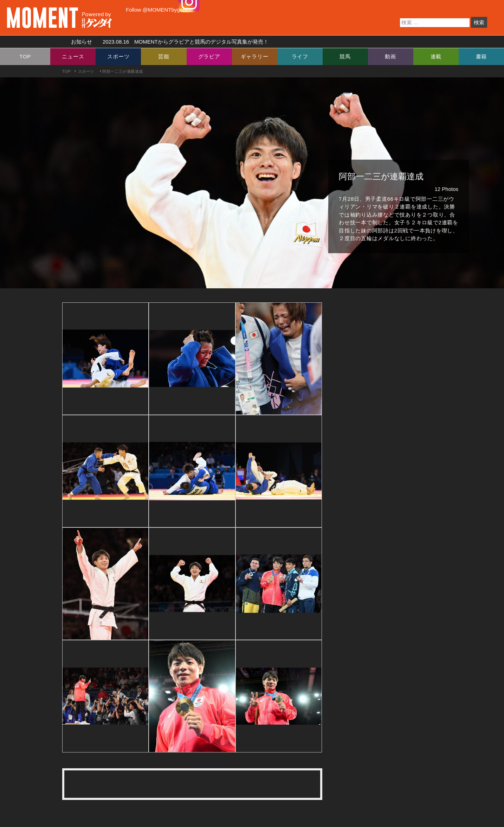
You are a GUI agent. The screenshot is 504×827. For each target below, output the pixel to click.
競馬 (345, 56)
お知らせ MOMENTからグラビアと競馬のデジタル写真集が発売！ (167, 42)
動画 (390, 56)
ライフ (300, 56)
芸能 (164, 56)
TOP (25, 56)
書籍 (482, 56)
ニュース (73, 56)
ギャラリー (255, 56)
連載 (436, 56)
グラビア (209, 56)
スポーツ (118, 56)
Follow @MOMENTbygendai (159, 10)
